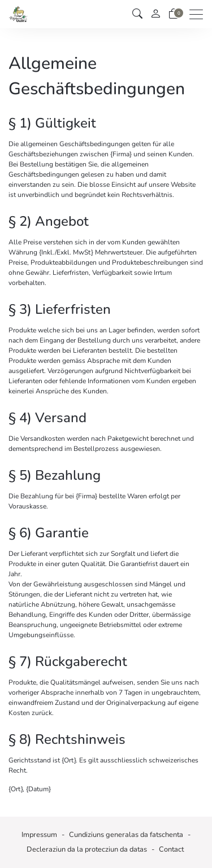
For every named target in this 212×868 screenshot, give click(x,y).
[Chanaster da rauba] (174, 14)
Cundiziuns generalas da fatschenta (126, 835)
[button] (137, 14)
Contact (171, 849)
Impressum (39, 835)
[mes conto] (155, 14)
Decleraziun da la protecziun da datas (87, 849)
